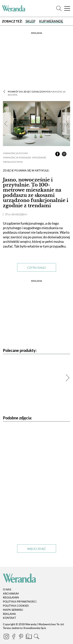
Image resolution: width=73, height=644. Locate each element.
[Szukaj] (59, 9)
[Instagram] (7, 637)
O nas (7, 589)
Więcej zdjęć (36, 549)
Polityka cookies (16, 606)
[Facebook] (14, 637)
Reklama (9, 614)
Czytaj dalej (37, 268)
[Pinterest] (21, 637)
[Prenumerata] (29, 637)
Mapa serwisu (13, 610)
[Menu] (67, 9)
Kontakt (9, 618)
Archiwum (11, 593)
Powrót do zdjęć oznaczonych (37, 93)
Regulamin (11, 598)
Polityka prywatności (20, 601)
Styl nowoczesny (16, 214)
